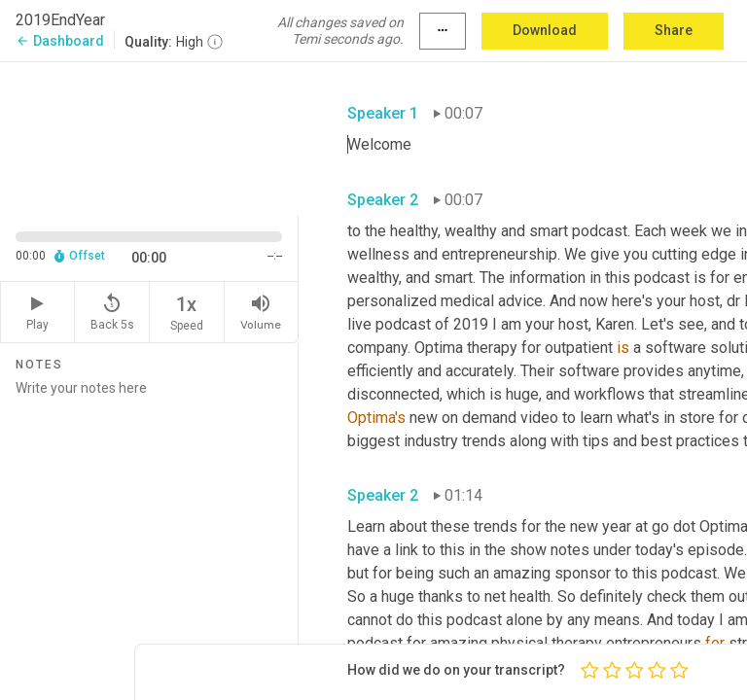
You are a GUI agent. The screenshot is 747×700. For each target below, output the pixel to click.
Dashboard (60, 41)
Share (674, 30)
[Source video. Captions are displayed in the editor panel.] (149, 137)
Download (545, 30)
